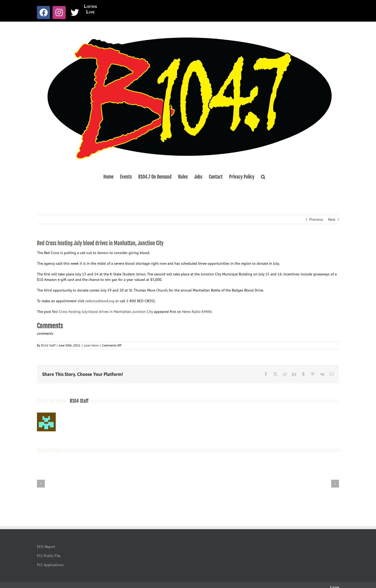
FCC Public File (49, 556)
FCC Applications (50, 565)
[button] (263, 177)
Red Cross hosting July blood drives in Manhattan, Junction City (102, 312)
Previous (316, 219)
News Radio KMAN (197, 312)
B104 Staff (48, 345)
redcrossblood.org (100, 301)
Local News (91, 345)
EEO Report (46, 547)
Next (332, 219)
